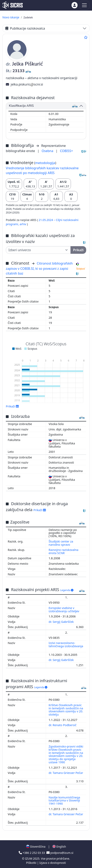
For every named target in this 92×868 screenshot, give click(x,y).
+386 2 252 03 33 (32, 853)
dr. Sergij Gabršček (62, 622)
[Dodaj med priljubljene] (86, 37)
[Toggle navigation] (84, 5)
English (59, 847)
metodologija (45, 163)
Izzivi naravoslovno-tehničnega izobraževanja (66, 645)
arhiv (23, 224)
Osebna (48, 151)
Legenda (67, 590)
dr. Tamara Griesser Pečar (66, 773)
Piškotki (32, 863)
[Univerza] (38, 250)
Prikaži (12, 406)
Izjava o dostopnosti (53, 863)
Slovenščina (36, 847)
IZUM (29, 859)
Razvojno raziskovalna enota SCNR (63, 551)
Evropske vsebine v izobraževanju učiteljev (64, 610)
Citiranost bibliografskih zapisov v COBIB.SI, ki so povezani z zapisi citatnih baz (39, 268)
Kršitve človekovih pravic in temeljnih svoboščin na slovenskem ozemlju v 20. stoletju (66, 710)
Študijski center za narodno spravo (61, 543)
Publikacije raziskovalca (25, 28)
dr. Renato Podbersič (63, 725)
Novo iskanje (11, 17)
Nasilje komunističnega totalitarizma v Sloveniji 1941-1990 (64, 801)
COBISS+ (66, 151)
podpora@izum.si (60, 853)
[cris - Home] (13, 5)
